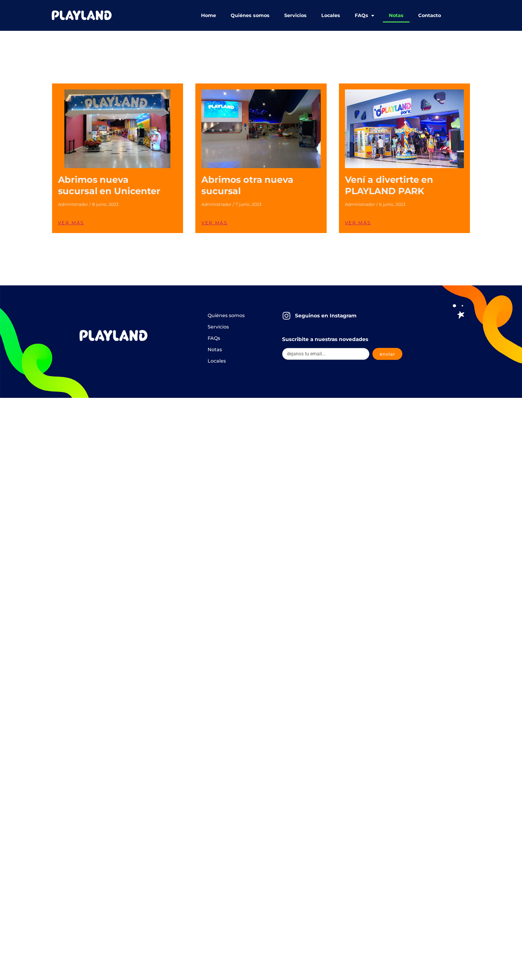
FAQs (365, 16)
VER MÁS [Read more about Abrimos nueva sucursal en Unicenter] (71, 223)
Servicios (295, 15)
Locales (331, 15)
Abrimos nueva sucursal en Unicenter (109, 185)
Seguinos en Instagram (326, 316)
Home (209, 15)
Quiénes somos (250, 15)
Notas (396, 15)
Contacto (430, 15)
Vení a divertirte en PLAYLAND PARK (389, 185)
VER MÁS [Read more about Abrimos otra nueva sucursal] (214, 223)
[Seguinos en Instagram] (286, 316)
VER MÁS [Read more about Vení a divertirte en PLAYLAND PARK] (358, 223)
